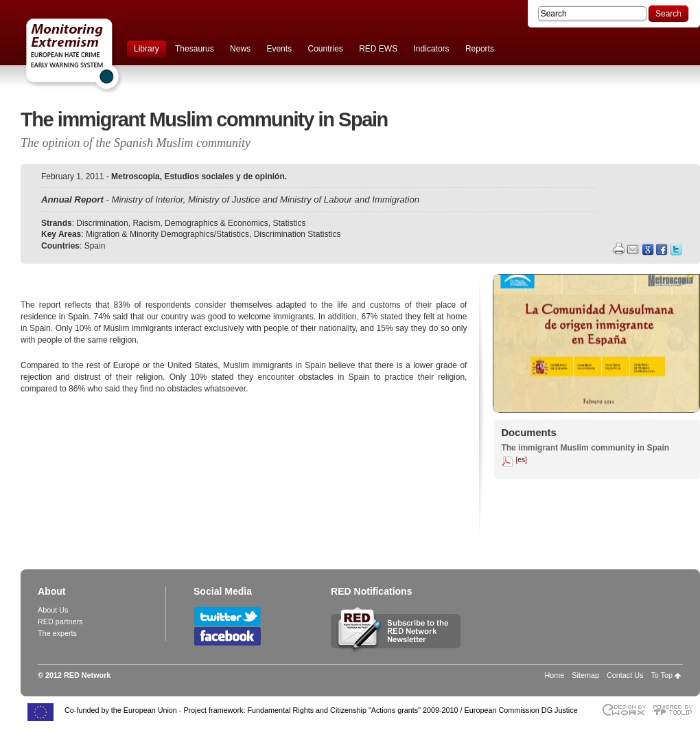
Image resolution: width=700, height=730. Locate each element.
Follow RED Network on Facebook (227, 636)
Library (147, 49)
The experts (57, 633)
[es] (521, 460)
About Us (53, 610)
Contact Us (625, 675)
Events (279, 49)
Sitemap (585, 675)
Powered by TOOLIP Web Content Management (676, 710)
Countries (325, 49)
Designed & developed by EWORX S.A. (623, 710)
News (240, 49)
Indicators (432, 49)
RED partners (60, 621)
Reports (480, 49)
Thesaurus (195, 49)
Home (555, 675)
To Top (662, 675)
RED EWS (378, 49)
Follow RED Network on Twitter (227, 616)
